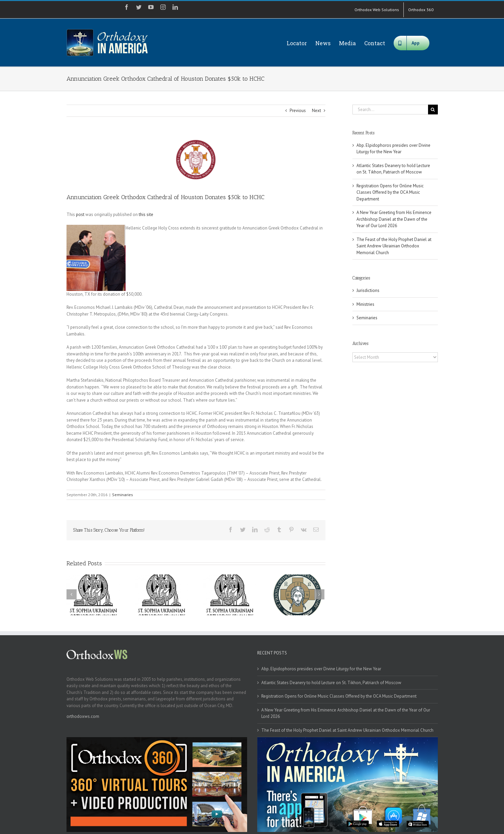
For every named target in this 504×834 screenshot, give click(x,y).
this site (146, 214)
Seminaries (123, 495)
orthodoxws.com (83, 716)
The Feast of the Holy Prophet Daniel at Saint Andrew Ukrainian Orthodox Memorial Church (394, 246)
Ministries (365, 304)
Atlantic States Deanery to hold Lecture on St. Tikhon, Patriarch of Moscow (331, 683)
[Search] (433, 110)
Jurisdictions (368, 290)
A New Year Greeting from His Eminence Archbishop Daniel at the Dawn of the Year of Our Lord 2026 (394, 219)
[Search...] (390, 110)
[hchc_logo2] (196, 160)
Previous (298, 111)
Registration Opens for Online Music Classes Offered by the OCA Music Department (390, 192)
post (80, 214)
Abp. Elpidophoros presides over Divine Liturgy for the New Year (321, 669)
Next (316, 111)
